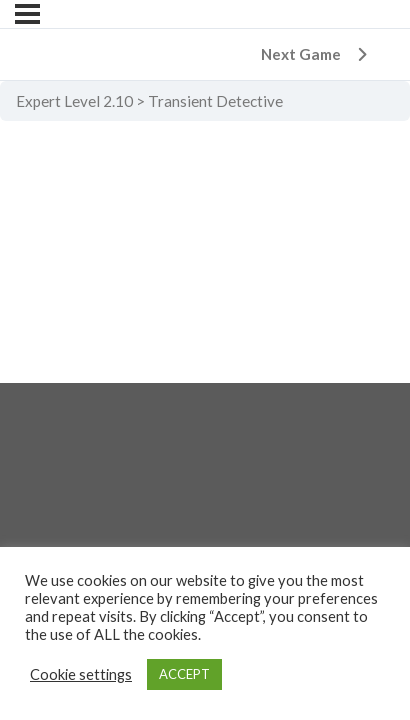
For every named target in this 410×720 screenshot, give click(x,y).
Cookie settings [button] (81, 674)
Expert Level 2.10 (74, 101)
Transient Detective (215, 101)
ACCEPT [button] (184, 674)
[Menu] (27, 14)
